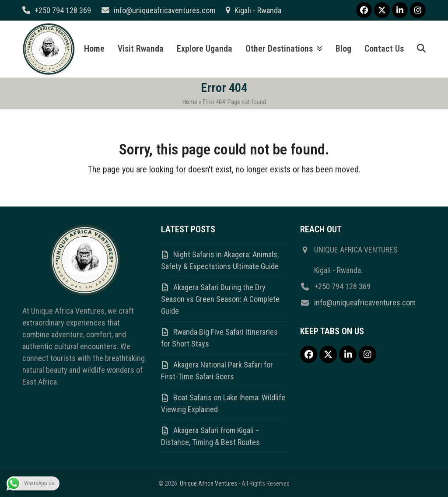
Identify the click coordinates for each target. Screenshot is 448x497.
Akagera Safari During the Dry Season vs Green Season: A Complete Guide (220, 299)
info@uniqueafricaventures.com (164, 10)
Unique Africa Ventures (208, 483)
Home (190, 102)
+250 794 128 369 (63, 10)
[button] (421, 49)
